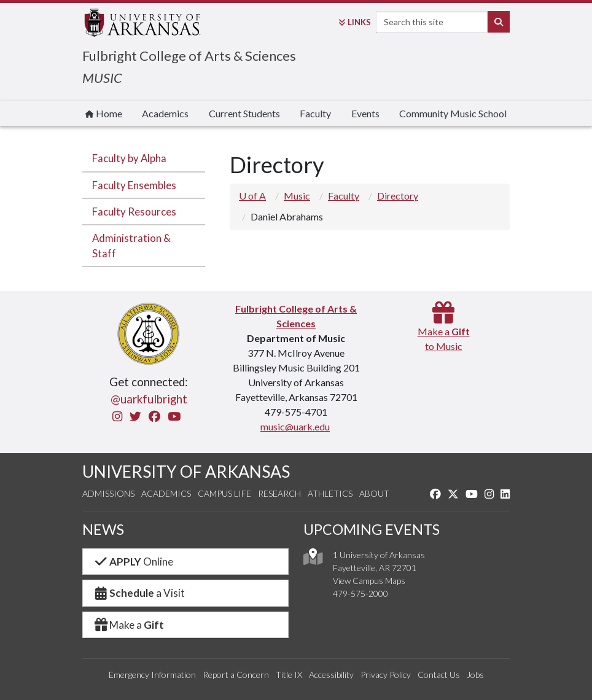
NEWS (103, 529)
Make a (128, 625)
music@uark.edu (295, 426)
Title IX (289, 675)
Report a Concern (236, 675)
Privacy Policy (386, 675)
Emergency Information (152, 675)
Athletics (330, 493)
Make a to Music (444, 331)
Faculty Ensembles (134, 185)
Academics (165, 113)
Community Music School (453, 113)
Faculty (315, 113)
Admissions (108, 493)
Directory (398, 196)
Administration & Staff (131, 246)
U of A (252, 196)
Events (365, 113)
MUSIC (102, 78)
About (374, 493)
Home (104, 113)
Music (297, 196)
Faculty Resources (134, 212)
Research (279, 493)
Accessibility (331, 675)
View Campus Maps (369, 581)
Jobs (475, 675)
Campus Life (224, 493)
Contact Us (439, 675)
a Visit (139, 593)
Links (355, 22)
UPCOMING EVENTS (372, 529)
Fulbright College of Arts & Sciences (189, 56)
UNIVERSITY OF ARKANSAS (186, 472)
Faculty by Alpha (129, 158)
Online (133, 562)
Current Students (244, 113)
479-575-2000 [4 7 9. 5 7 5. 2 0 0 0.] (360, 593)
